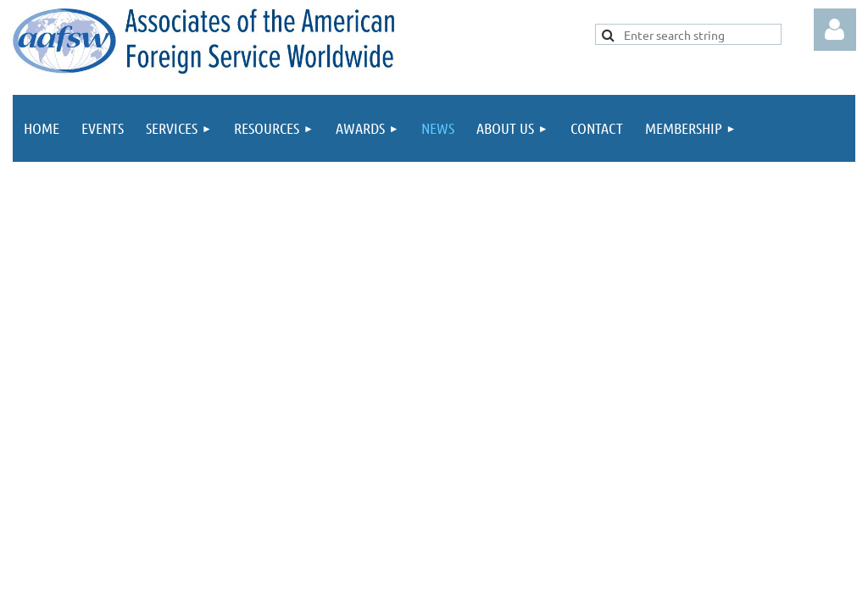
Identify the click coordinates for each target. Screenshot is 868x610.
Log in (835, 30)
